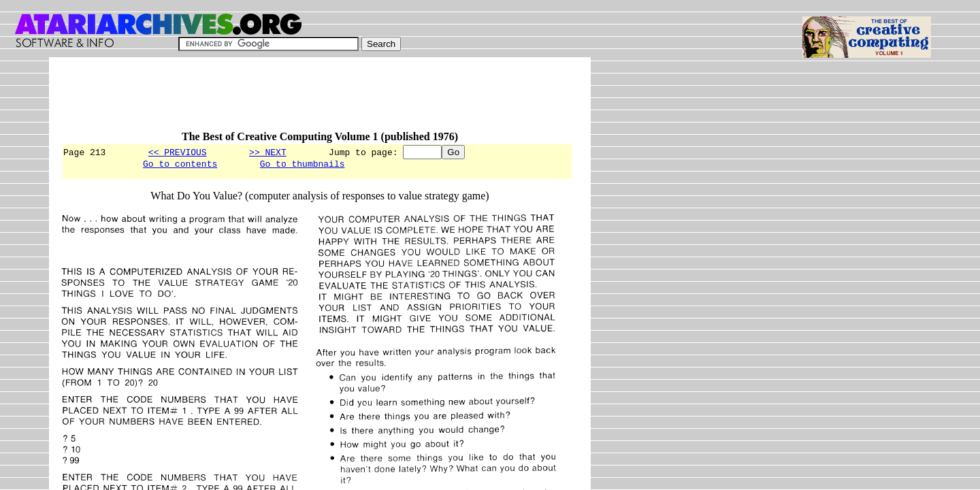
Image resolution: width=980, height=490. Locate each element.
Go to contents (180, 165)
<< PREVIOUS (178, 152)
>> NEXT (268, 152)
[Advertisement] (309, 100)
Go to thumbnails (303, 165)
